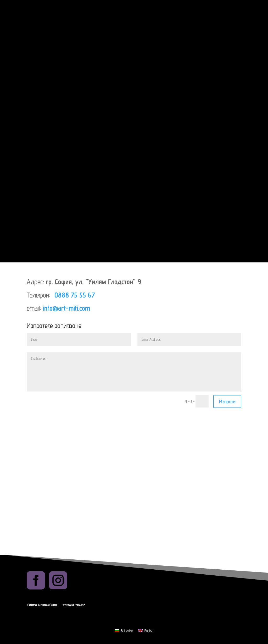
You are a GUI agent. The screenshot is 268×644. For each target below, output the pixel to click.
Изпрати (227, 401)
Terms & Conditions (42, 605)
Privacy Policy (74, 605)
